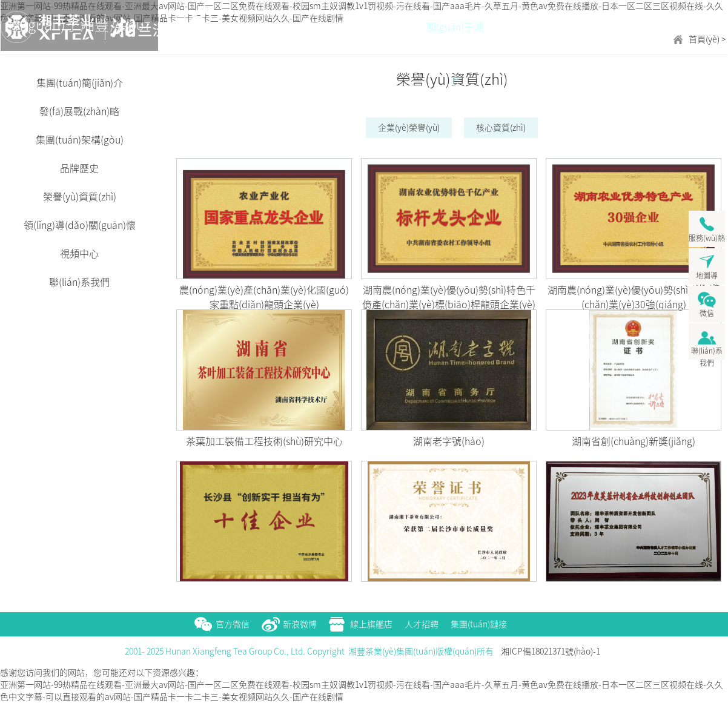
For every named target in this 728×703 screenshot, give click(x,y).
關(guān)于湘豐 (455, 38)
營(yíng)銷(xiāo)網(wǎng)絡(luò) (576, 38)
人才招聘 (422, 624)
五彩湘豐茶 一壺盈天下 (207, 27)
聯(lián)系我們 (79, 282)
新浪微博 (300, 624)
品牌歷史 (79, 168)
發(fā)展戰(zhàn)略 (79, 111)
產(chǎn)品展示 (516, 38)
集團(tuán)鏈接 (479, 624)
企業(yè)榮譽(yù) (409, 128)
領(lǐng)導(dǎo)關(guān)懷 (80, 225)
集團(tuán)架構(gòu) (80, 140)
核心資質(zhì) (501, 128)
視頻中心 (79, 254)
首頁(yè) (395, 27)
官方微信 (233, 624)
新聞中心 (697, 27)
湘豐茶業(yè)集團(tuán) (49, 27)
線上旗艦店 (371, 624)
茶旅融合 (637, 27)
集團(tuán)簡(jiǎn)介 (80, 83)
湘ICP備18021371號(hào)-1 (551, 652)
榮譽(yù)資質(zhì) (80, 197)
